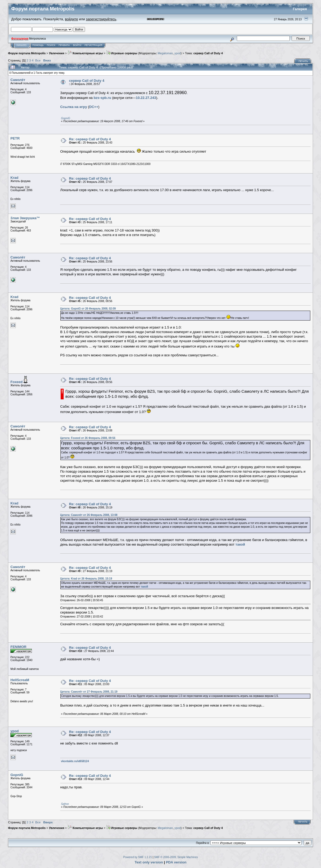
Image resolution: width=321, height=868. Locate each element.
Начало (22, 45)
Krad (14, 178)
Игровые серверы (122, 53)
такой (240, 544)
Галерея (300, 9)
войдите (71, 19)
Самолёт (18, 80)
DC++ (94, 107)
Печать (303, 61)
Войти (77, 45)
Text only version (149, 862)
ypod (178, 53)
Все (38, 60)
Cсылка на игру (74, 107)
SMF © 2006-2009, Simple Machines (176, 857)
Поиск (51, 45)
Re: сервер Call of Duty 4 (90, 139)
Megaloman (165, 53)
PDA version (176, 862)
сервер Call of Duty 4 (208, 53)
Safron (65, 804)
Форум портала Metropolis (27, 53)
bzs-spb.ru (102, 98)
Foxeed (17, 382)
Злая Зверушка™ (25, 218)
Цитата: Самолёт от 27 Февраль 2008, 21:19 (89, 692)
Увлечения (57, 53)
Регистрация (93, 45)
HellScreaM (20, 680)
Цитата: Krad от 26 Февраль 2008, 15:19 (86, 579)
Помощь (38, 45)
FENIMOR (18, 647)
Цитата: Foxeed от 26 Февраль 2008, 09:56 (88, 438)
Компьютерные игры (85, 53)
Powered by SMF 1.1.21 (138, 857)
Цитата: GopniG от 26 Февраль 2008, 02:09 (88, 309)
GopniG (65, 118)
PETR (15, 138)
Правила (64, 45)
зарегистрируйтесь (101, 19)
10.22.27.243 (146, 98)
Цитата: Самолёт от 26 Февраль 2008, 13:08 (89, 515)
